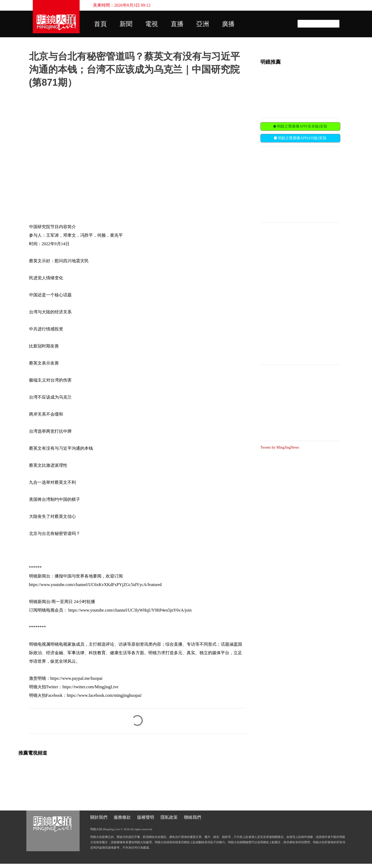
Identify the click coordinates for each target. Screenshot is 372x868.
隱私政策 (169, 817)
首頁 (100, 24)
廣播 (228, 24)
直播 (177, 24)
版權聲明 (146, 817)
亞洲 (203, 24)
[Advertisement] (300, 184)
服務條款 (122, 817)
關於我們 (99, 817)
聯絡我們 (193, 817)
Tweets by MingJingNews (280, 447)
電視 (152, 24)
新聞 (126, 24)
